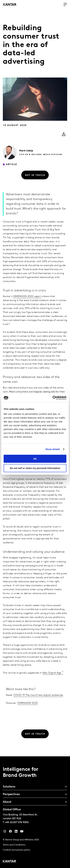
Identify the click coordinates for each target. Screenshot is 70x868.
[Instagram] (5, 832)
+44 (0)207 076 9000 (17, 822)
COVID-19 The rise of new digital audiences (38, 695)
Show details (53, 449)
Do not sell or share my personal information (35, 468)
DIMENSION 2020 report (27, 296)
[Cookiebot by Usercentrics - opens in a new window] (53, 398)
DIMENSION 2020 (28, 703)
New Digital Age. (52, 673)
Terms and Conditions (14, 845)
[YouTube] (16, 832)
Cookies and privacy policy (16, 850)
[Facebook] (10, 832)
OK (35, 459)
